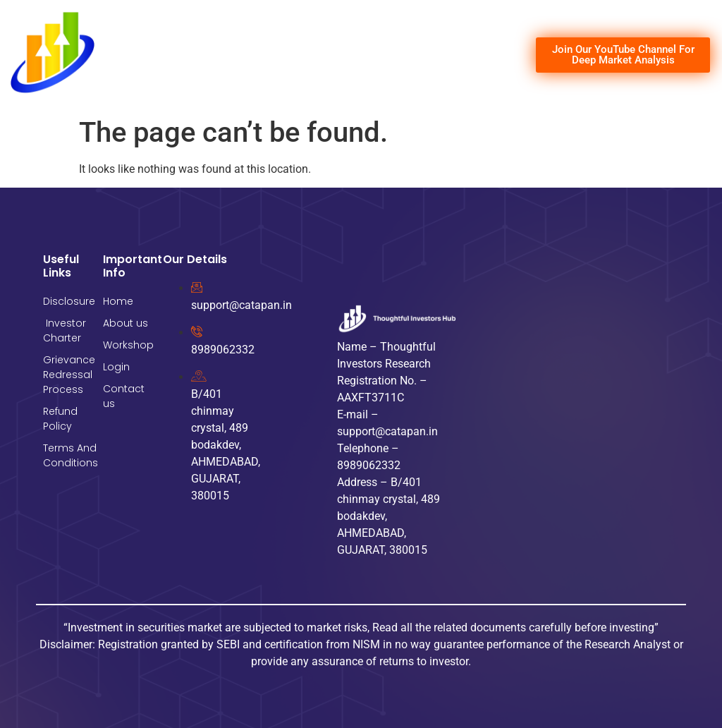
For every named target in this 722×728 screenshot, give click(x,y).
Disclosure (66, 301)
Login (116, 367)
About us (126, 323)
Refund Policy (60, 419)
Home (118, 301)
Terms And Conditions (66, 455)
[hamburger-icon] (502, 55)
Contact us (124, 396)
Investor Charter (65, 330)
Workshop (126, 345)
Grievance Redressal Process (66, 375)
